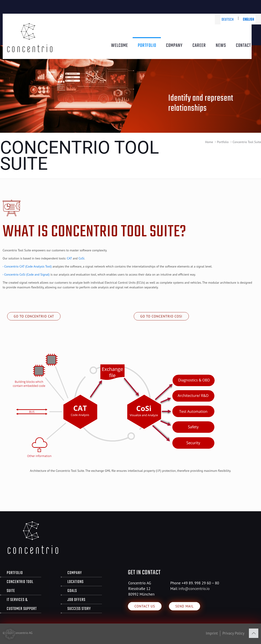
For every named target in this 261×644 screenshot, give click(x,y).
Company (75, 573)
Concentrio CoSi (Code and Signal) (26, 274)
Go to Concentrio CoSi (161, 316)
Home (209, 142)
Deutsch (228, 20)
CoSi (81, 258)
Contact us (145, 606)
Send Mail (185, 606)
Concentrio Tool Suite (20, 586)
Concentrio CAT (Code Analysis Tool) (27, 266)
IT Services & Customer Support (22, 604)
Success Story (79, 609)
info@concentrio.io (194, 589)
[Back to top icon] (254, 633)
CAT (69, 258)
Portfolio (223, 142)
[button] (10, 634)
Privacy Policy (233, 633)
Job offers (76, 600)
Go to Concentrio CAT (34, 316)
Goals (72, 591)
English (249, 20)
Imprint (212, 633)
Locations (75, 582)
